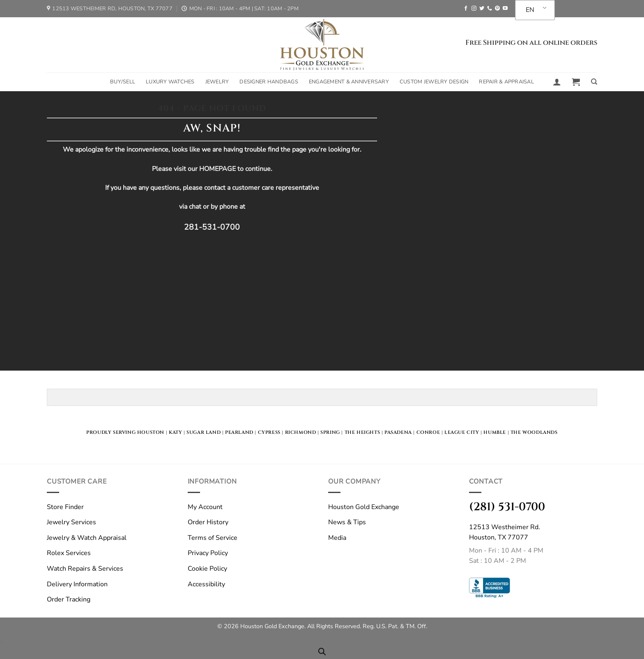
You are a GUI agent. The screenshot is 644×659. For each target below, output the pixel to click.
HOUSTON (151, 432)
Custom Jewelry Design (434, 82)
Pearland (239, 432)
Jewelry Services (71, 522)
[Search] (594, 82)
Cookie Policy (207, 569)
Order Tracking (69, 599)
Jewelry (217, 82)
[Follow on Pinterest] (497, 9)
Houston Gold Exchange (364, 507)
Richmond (301, 432)
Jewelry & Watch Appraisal (87, 538)
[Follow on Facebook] (466, 9)
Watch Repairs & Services (85, 569)
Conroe (428, 432)
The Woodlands (534, 432)
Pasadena (398, 432)
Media (337, 538)
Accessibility (206, 584)
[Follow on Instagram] (474, 9)
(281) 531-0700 (507, 507)
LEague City (462, 432)
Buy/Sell (123, 82)
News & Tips (347, 522)
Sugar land (204, 432)
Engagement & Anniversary (349, 82)
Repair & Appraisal (506, 82)
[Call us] (490, 9)
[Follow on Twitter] (482, 9)
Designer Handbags (269, 82)
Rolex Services (69, 553)
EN (530, 10)
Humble (495, 432)
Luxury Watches (170, 82)
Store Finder (65, 507)
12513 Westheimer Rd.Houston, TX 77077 (505, 532)
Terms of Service (213, 538)
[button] (557, 82)
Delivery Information (77, 584)
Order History (208, 522)
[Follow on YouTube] (505, 9)
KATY (175, 432)
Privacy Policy (208, 553)
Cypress (269, 432)
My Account (205, 507)
